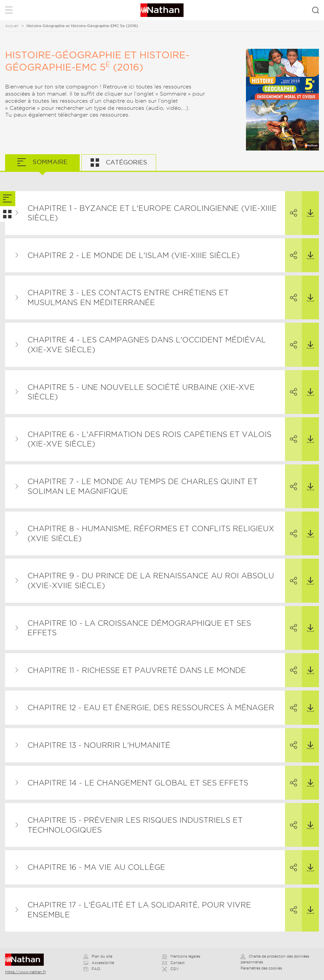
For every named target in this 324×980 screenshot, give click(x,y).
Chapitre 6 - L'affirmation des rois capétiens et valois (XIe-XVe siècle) (149, 439)
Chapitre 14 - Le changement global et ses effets (138, 783)
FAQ (92, 969)
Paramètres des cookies (261, 968)
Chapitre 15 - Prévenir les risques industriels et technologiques (135, 825)
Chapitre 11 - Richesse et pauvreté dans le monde (137, 670)
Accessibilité (99, 963)
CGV (170, 969)
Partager (291, 204)
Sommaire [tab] (49, 162)
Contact (173, 963)
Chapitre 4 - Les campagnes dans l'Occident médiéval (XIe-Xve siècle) (147, 345)
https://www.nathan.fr (25, 972)
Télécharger (308, 204)
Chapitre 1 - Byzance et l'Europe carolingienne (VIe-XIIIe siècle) (152, 213)
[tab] (8, 199)
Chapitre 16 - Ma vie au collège (96, 867)
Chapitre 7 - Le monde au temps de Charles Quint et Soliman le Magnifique (142, 486)
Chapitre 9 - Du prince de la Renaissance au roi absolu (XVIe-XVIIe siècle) (151, 581)
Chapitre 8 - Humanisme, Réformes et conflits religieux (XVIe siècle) (151, 533)
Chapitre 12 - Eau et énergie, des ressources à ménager (151, 707)
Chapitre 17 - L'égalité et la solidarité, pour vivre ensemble (139, 910)
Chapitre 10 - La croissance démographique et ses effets (139, 628)
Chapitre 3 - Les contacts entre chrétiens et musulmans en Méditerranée (128, 297)
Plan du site (98, 956)
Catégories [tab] (126, 162)
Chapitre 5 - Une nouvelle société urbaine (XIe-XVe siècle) (141, 392)
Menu (9, 11)
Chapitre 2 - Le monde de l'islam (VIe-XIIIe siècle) (134, 255)
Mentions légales (181, 956)
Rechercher (316, 10)
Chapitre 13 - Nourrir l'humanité (99, 745)
